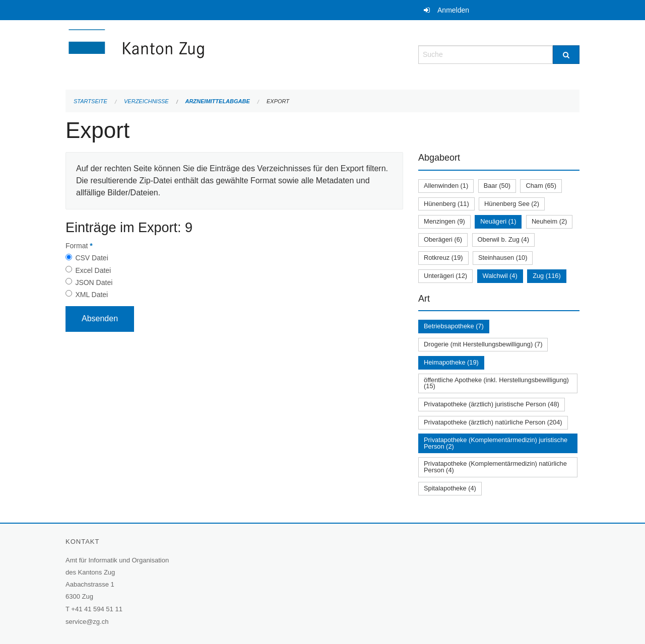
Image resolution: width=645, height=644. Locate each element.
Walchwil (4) (500, 276)
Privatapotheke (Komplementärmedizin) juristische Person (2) (496, 443)
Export (278, 101)
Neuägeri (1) (498, 221)
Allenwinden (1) (446, 186)
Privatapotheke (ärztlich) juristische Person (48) (492, 404)
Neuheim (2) (549, 221)
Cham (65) (541, 186)
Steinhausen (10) (503, 258)
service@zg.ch (87, 622)
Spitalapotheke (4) (450, 488)
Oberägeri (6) (443, 239)
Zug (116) (546, 276)
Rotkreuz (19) (443, 258)
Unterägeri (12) (445, 276)
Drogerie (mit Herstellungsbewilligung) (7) (483, 344)
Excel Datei (93, 270)
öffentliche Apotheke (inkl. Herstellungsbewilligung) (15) (496, 383)
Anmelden (453, 10)
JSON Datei (94, 282)
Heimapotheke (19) (451, 362)
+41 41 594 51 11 (97, 609)
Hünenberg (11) (446, 204)
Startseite (90, 101)
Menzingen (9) (444, 221)
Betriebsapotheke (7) (454, 326)
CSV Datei (91, 258)
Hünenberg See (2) (512, 204)
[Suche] (566, 55)
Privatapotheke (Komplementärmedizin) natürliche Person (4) (495, 467)
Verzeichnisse (146, 101)
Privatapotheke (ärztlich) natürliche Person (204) (493, 422)
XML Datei (91, 295)
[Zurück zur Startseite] (197, 54)
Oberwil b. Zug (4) (503, 239)
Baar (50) (497, 186)
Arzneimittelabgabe (217, 101)
